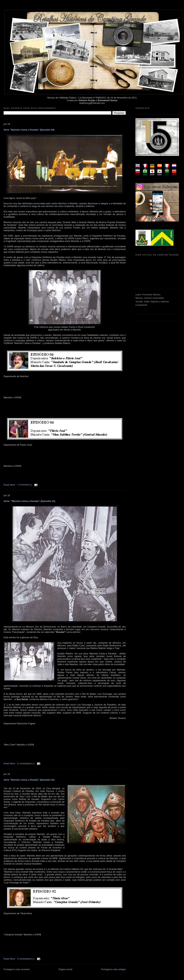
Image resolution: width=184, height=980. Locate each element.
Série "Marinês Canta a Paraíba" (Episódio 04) (29, 130)
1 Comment (24, 485)
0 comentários (25, 763)
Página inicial (65, 969)
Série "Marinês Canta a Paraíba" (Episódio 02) (29, 780)
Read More (9, 485)
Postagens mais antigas (113, 969)
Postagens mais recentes (17, 969)
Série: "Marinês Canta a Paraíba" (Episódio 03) (29, 501)
